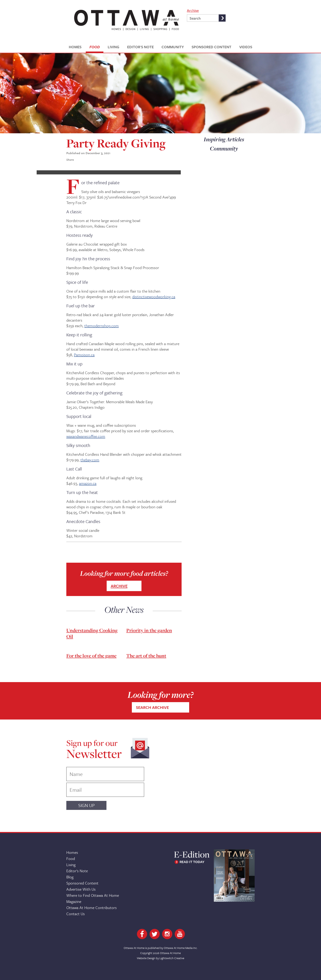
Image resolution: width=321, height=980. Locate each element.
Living (71, 865)
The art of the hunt (146, 656)
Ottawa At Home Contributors (92, 908)
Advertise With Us (81, 889)
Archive (193, 10)
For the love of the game (91, 656)
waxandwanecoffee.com (86, 436)
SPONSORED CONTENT (211, 47)
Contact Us (76, 914)
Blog (70, 877)
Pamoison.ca (84, 355)
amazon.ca (88, 483)
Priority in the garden (149, 630)
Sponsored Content (82, 883)
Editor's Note (77, 871)
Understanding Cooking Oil (92, 633)
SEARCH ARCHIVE (152, 707)
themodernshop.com (102, 326)
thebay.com (90, 460)
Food (71, 858)
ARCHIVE (119, 586)
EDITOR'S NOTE (140, 47)
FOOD (95, 47)
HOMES (75, 47)
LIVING (113, 47)
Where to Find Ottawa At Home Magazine (93, 898)
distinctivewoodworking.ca (154, 297)
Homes (72, 852)
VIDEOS (246, 47)
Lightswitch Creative (172, 958)
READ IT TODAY (192, 862)
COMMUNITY (173, 47)
